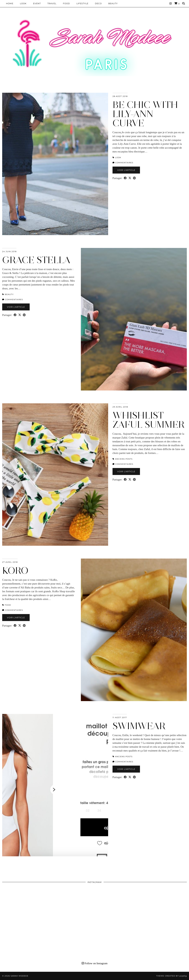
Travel (52, 3)
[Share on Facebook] (125, 178)
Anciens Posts (124, 459)
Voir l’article (126, 170)
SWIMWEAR (139, 726)
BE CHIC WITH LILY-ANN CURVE (145, 114)
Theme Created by (172, 976)
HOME (10, 3)
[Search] (184, 3)
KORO (15, 571)
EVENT (37, 3)
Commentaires (123, 163)
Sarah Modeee (19, 976)
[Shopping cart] (177, 4)
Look (23, 3)
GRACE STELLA (36, 260)
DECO (98, 3)
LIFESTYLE (82, 3)
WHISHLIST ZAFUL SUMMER (149, 420)
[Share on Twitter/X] (130, 178)
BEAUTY (113, 3)
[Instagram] (171, 3)
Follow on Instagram (95, 963)
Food (66, 3)
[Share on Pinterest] (134, 178)
